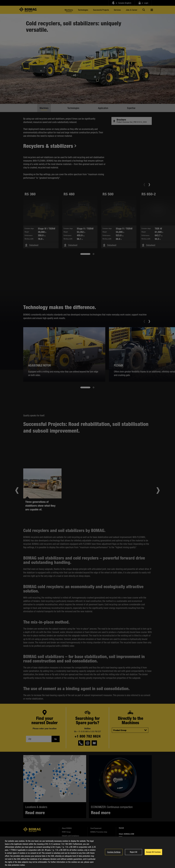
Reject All (134, 854)
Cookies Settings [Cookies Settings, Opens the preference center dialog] (114, 854)
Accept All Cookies (153, 854)
